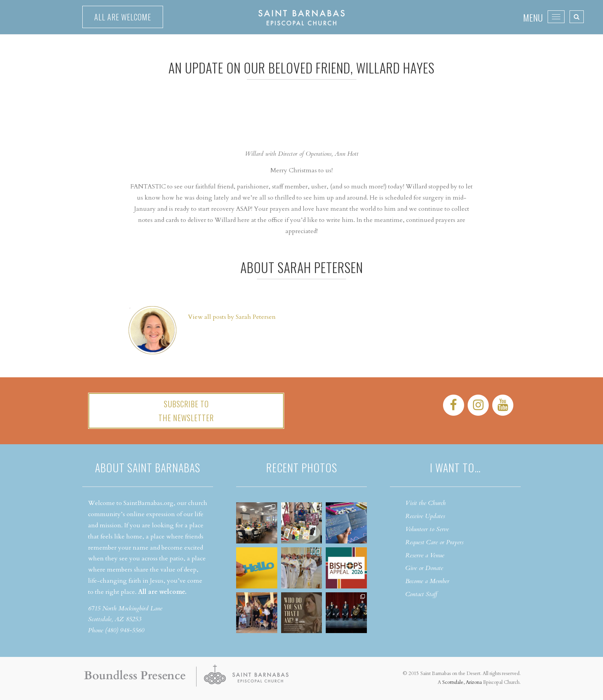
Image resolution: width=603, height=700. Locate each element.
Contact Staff (421, 594)
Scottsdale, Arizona (462, 682)
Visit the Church (426, 503)
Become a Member (427, 581)
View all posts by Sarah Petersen (232, 317)
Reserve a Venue (425, 555)
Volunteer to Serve (427, 529)
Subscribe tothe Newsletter (186, 411)
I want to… (455, 467)
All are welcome (123, 17)
